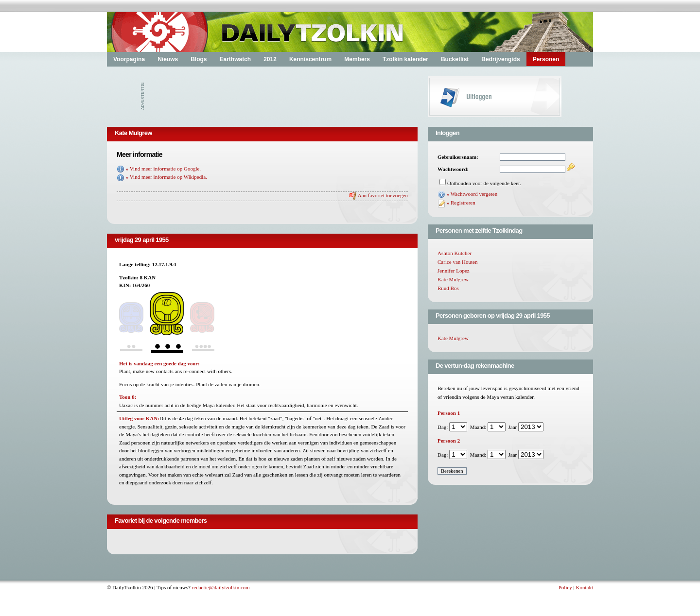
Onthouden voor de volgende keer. (484, 183)
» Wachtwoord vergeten (472, 194)
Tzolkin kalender (405, 59)
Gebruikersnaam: (458, 157)
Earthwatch (235, 59)
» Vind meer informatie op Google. (163, 169)
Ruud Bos (448, 288)
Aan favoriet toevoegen (383, 195)
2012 (270, 59)
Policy (565, 587)
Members (357, 59)
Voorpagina (129, 59)
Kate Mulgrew (453, 279)
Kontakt (585, 587)
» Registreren (461, 203)
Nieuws (168, 59)
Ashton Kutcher (455, 253)
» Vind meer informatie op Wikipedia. (166, 177)
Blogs (199, 59)
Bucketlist (455, 59)
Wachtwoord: (453, 169)
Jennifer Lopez (454, 271)
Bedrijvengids (500, 59)
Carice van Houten (457, 262)
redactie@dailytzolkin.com (221, 587)
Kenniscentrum (310, 59)
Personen (546, 59)
